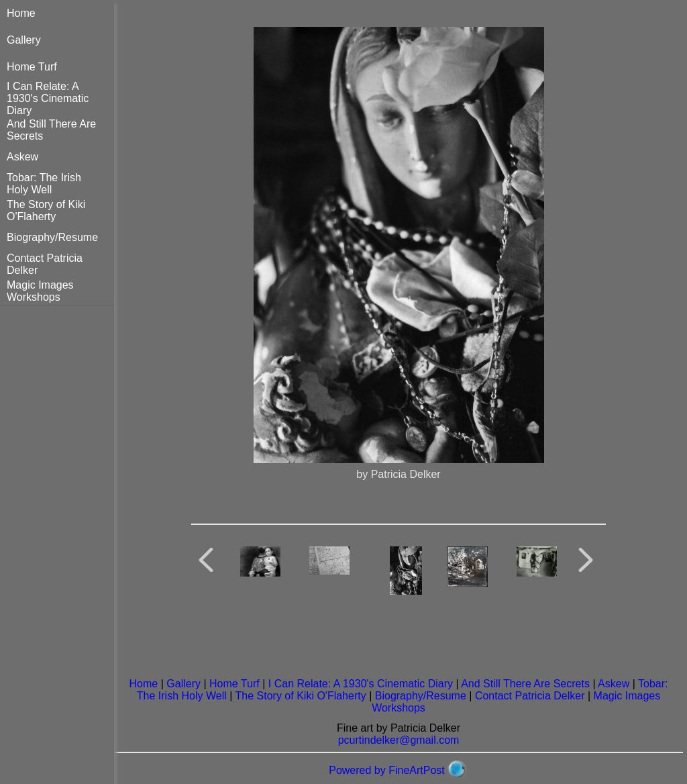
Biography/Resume (52, 237)
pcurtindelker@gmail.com (399, 740)
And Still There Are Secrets (525, 684)
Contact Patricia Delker (530, 696)
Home (21, 13)
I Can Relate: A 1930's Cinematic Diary (48, 98)
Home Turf (32, 67)
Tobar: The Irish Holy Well (44, 184)
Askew (22, 157)
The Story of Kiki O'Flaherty (46, 210)
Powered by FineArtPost (387, 770)
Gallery (24, 40)
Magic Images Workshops (40, 291)
